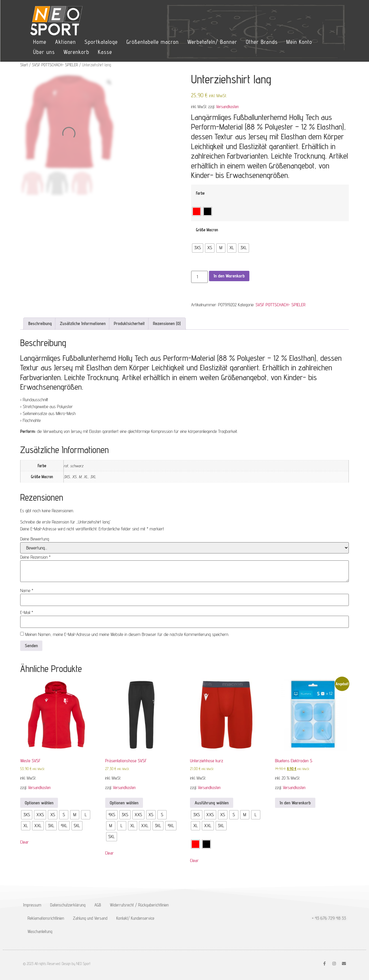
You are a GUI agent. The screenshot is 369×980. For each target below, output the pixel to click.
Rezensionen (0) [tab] (167, 323)
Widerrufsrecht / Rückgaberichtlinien (139, 905)
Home (40, 42)
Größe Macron (207, 230)
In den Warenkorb (229, 276)
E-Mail (27, 613)
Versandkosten (227, 107)
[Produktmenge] (199, 277)
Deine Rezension (35, 557)
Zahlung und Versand (90, 918)
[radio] (197, 211)
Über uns (44, 52)
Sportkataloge (101, 42)
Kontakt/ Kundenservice (135, 918)
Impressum (32, 905)
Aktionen (65, 42)
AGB (98, 905)
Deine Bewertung (35, 539)
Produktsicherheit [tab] (129, 323)
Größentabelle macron (152, 42)
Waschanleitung (40, 931)
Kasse (105, 52)
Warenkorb (76, 52)
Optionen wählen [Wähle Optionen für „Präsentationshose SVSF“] (124, 803)
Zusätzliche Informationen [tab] (83, 323)
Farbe (200, 193)
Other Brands (262, 42)
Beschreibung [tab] (40, 323)
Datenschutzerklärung (68, 905)
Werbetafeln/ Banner (212, 42)
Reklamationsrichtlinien (46, 918)
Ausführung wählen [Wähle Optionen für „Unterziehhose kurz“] (212, 803)
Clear (25, 842)
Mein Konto (299, 42)
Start (24, 65)
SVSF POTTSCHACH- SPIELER (55, 65)
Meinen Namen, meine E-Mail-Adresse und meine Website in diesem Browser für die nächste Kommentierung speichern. (127, 634)
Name (27, 591)
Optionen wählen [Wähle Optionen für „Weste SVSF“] (39, 803)
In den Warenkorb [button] (295, 803)
